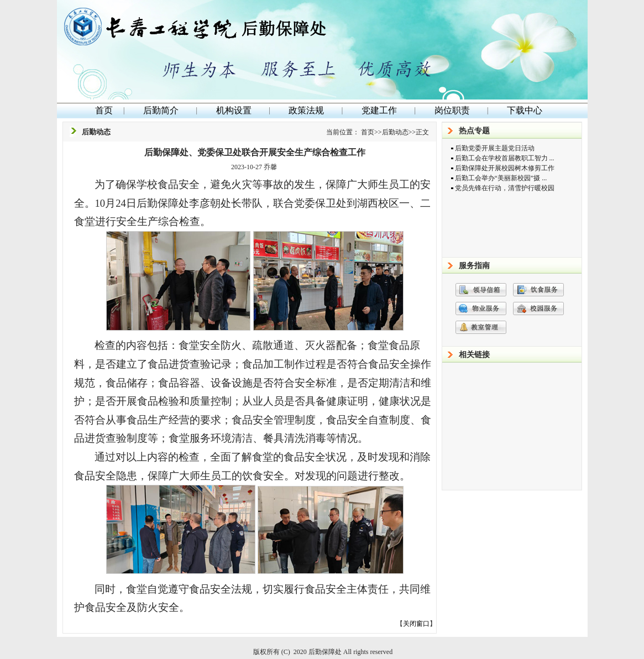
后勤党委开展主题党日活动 (495, 148)
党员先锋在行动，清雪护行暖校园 (505, 188)
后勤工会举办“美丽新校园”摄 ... (501, 178)
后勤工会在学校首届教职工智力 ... (505, 158)
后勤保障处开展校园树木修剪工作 (505, 168)
